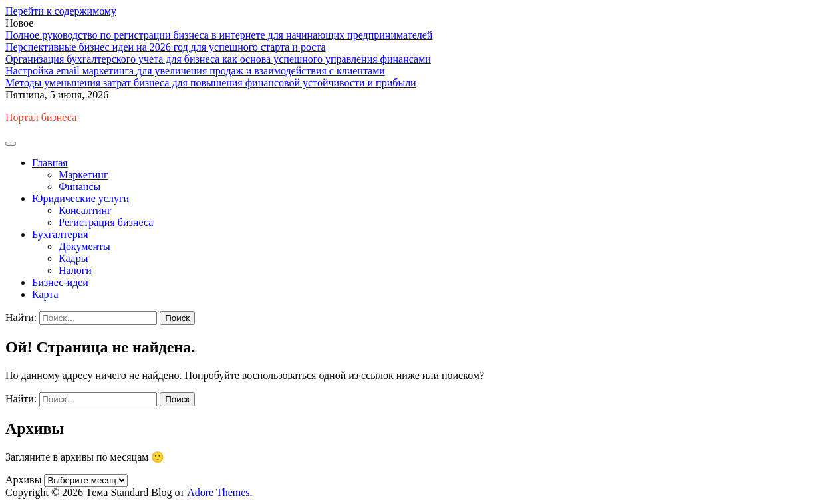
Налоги (75, 270)
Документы (84, 246)
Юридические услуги (80, 198)
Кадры (73, 258)
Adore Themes (218, 492)
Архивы (23, 480)
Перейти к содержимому (61, 11)
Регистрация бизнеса (106, 222)
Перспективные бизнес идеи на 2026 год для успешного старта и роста (166, 47)
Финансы (79, 187)
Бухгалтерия (60, 234)
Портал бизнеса (41, 117)
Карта (45, 294)
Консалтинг (85, 210)
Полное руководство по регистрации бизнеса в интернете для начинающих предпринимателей (219, 35)
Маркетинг (83, 175)
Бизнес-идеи (60, 282)
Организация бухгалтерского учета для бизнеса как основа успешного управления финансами (218, 59)
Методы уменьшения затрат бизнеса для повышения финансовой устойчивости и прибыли (211, 83)
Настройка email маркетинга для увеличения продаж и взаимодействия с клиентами (195, 71)
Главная (50, 163)
